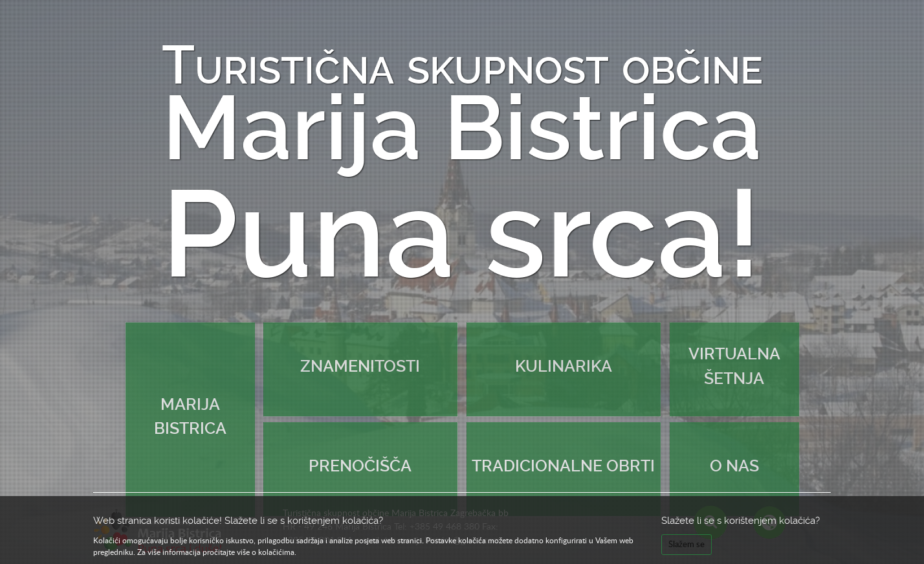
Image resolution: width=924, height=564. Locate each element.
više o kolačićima (266, 552)
